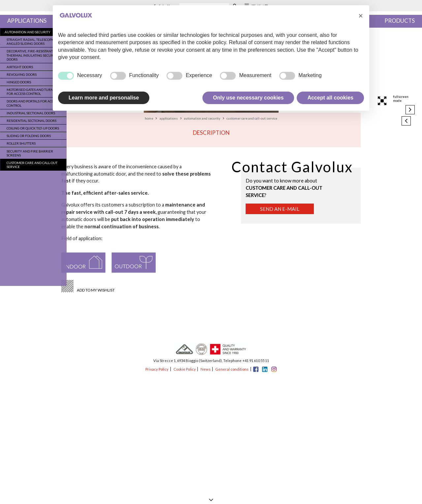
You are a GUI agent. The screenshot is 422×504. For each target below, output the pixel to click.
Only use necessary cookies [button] (248, 98)
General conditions (232, 369)
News (206, 369)
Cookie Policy (185, 369)
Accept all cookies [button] (330, 98)
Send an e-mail (280, 209)
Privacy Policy (157, 369)
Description (211, 133)
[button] (361, 16)
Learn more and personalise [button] (104, 98)
